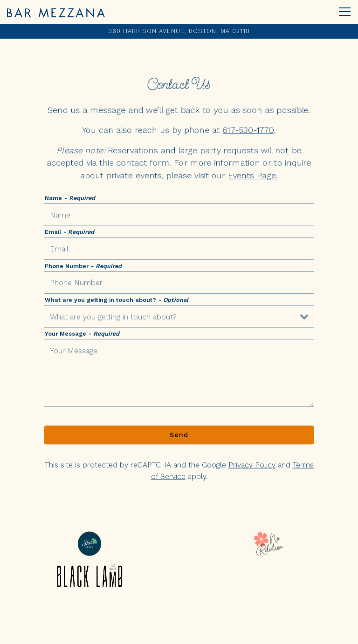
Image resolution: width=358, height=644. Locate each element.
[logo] (89, 576)
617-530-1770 (248, 130)
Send (179, 436)
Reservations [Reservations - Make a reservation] (179, 610)
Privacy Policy (252, 467)
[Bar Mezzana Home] (56, 12)
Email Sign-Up (179, 632)
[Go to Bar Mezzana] (179, 31)
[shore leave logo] (89, 544)
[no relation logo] (268, 544)
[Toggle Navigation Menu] (345, 12)
